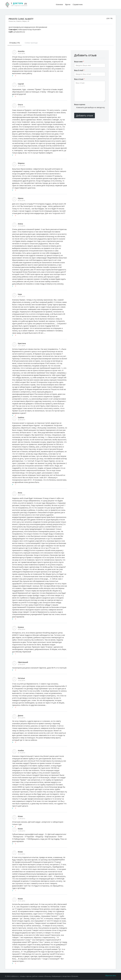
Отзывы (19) (15, 43)
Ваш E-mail (79, 70)
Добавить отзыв (85, 116)
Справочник (78, 4)
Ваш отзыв (79, 79)
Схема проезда (32, 43)
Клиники (59, 4)
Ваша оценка (80, 105)
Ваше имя (79, 62)
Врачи (68, 4)
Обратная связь (111, 976)
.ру (17, 4)
